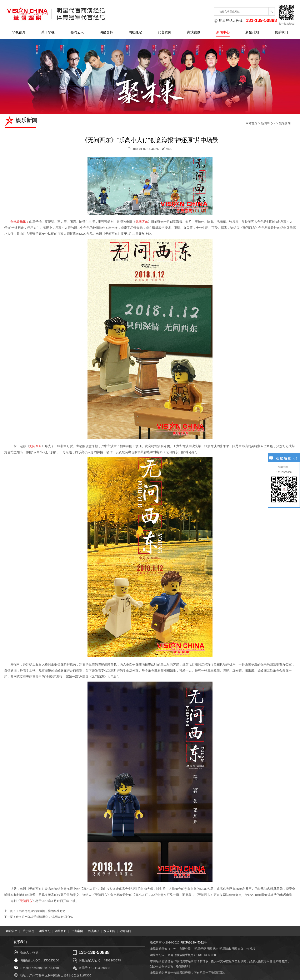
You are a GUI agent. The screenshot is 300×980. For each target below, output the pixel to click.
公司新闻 (125, 931)
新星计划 (252, 32)
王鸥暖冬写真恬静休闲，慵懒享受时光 (41, 911)
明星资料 (106, 32)
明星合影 (61, 931)
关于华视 (48, 32)
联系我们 (281, 32)
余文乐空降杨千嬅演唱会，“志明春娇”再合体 (44, 917)
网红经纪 (135, 32)
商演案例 (194, 32)
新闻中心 (223, 32)
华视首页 (19, 32)
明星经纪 (45, 931)
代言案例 (165, 32)
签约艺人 (77, 32)
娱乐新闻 (285, 123)
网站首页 (251, 123)
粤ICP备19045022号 (194, 942)
